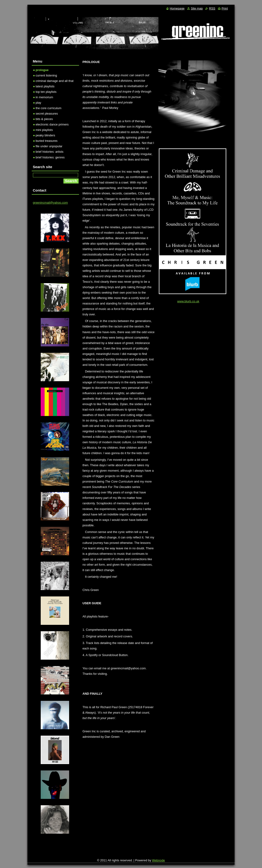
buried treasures (47, 141)
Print (225, 8)
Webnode (158, 860)
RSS (212, 8)
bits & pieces (44, 119)
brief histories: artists (50, 152)
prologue (42, 70)
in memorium (44, 97)
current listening (46, 75)
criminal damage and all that (55, 81)
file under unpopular (49, 146)
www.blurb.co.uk (188, 301)
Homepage (177, 8)
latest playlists (45, 86)
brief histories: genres (50, 157)
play (38, 103)
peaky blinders (46, 135)
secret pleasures (47, 114)
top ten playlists (46, 92)
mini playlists (44, 130)
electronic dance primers (52, 124)
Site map (197, 8)
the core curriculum (49, 108)
